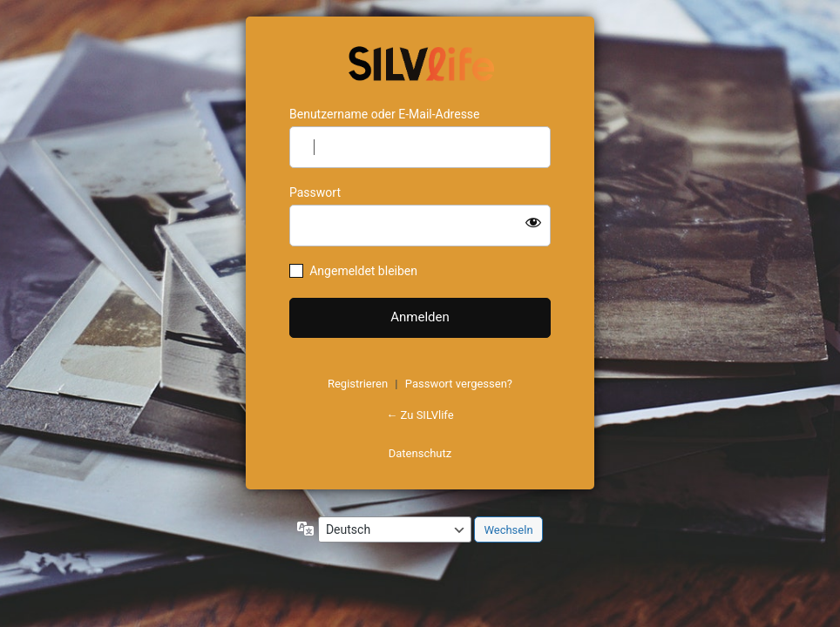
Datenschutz (420, 453)
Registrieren (358, 384)
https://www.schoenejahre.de (420, 62)
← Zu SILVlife (420, 415)
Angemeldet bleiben (363, 271)
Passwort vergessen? (459, 384)
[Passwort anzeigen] (533, 222)
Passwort (315, 192)
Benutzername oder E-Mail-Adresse (385, 114)
